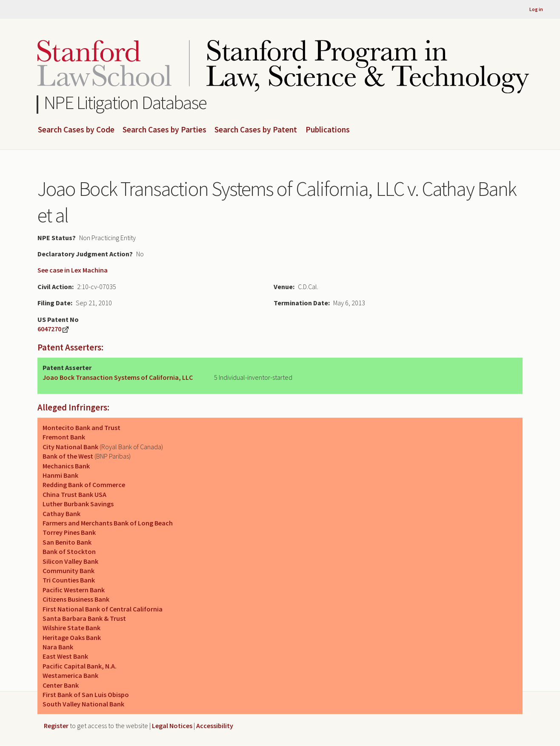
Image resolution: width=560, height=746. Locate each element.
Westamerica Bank (70, 675)
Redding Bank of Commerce (84, 485)
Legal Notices (172, 726)
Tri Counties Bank (69, 580)
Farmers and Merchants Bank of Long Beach (108, 523)
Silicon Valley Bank (70, 561)
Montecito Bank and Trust (81, 428)
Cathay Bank (61, 514)
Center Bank (61, 685)
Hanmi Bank (60, 475)
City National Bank (70, 447)
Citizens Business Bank (76, 599)
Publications (328, 130)
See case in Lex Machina (73, 270)
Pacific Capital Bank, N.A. (80, 666)
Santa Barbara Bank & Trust (84, 618)
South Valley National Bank (83, 704)
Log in (536, 9)
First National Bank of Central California (103, 609)
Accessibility (215, 726)
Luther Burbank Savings (78, 504)
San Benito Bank (67, 542)
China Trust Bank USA (74, 494)
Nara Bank (58, 647)
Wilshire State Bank (71, 628)
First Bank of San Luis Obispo (86, 694)
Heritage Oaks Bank (72, 637)
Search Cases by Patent (256, 130)
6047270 (49, 329)
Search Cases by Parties (164, 130)
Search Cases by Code (76, 130)
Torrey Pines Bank (69, 532)
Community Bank (69, 571)
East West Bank (65, 656)
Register (56, 726)
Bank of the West (68, 456)
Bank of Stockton (69, 551)
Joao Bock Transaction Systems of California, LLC (118, 377)
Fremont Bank (64, 437)
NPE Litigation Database (125, 102)
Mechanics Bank (66, 466)
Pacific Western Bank (74, 590)
